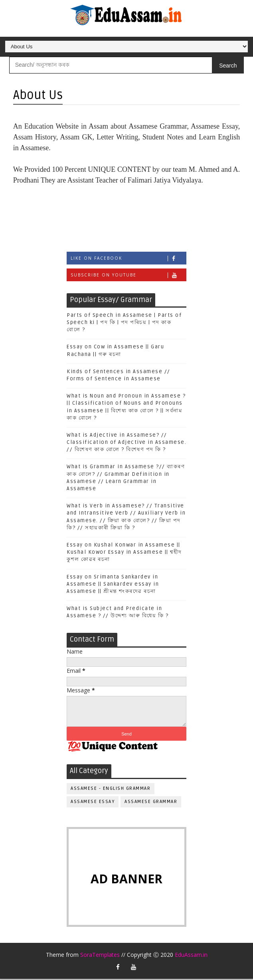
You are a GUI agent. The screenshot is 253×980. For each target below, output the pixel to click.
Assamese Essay (93, 802)
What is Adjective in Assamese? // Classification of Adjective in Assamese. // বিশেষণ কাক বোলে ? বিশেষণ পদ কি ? (126, 443)
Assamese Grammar (151, 802)
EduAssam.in (191, 956)
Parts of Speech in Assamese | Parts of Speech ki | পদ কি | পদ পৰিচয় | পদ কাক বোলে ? (124, 323)
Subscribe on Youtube (128, 276)
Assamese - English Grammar (111, 789)
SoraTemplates (100, 956)
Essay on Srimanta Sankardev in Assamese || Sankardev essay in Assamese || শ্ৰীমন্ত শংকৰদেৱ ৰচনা (113, 585)
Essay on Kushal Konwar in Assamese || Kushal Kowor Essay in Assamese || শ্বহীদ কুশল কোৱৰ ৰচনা (124, 553)
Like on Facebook (128, 259)
